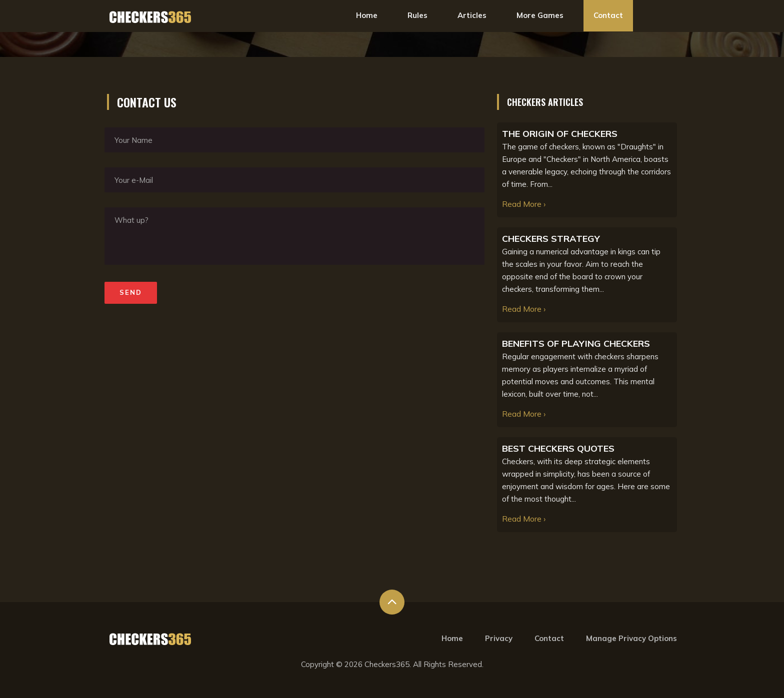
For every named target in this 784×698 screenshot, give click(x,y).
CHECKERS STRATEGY (551, 239)
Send (131, 292)
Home (367, 15)
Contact (608, 15)
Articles (472, 15)
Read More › (524, 204)
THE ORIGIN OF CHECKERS (560, 134)
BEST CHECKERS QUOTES (558, 448)
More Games (540, 15)
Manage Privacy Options (631, 638)
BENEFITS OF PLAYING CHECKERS (576, 344)
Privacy (499, 638)
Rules (417, 15)
